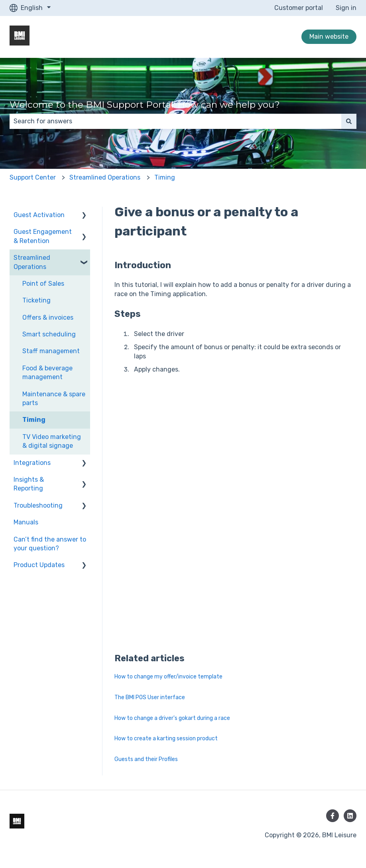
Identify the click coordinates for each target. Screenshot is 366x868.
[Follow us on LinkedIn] (350, 816)
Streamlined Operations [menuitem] (32, 262)
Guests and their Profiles (146, 759)
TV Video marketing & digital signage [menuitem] (52, 441)
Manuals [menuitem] (26, 522)
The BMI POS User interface (150, 697)
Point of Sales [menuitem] (43, 284)
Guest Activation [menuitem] (39, 215)
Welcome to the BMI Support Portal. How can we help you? (145, 105)
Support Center (33, 177)
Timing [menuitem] (34, 420)
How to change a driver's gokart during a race (172, 718)
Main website (329, 37)
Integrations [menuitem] (32, 463)
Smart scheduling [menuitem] (49, 334)
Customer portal (299, 8)
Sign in (346, 8)
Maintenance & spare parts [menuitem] (54, 398)
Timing (165, 177)
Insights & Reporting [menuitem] (29, 484)
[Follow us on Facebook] (333, 816)
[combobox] (175, 121)
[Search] (349, 121)
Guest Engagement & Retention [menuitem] (43, 236)
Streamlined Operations (105, 177)
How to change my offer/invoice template (168, 677)
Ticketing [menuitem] (36, 300)
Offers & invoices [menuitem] (48, 317)
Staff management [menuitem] (51, 351)
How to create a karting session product (166, 738)
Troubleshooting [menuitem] (38, 505)
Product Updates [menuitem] (39, 565)
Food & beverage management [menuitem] (47, 373)
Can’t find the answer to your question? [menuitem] (50, 544)
